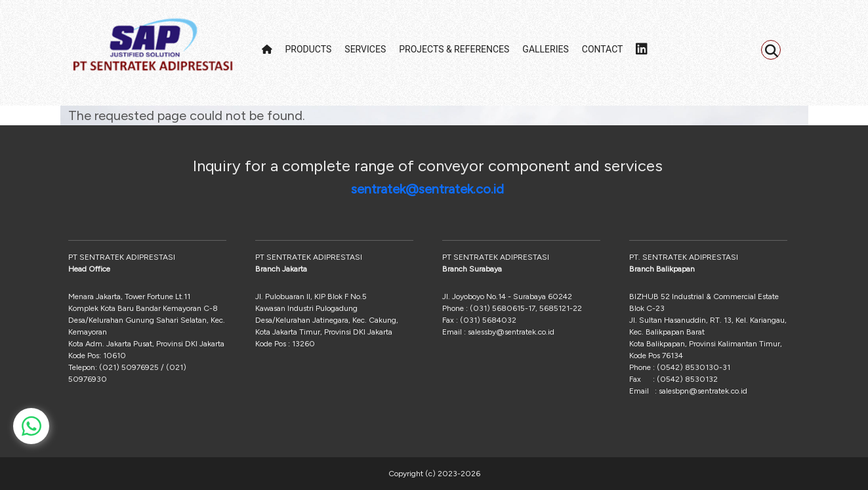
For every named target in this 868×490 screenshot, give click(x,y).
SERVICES (365, 49)
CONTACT (603, 49)
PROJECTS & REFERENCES (454, 49)
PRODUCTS (309, 49)
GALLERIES (545, 49)
